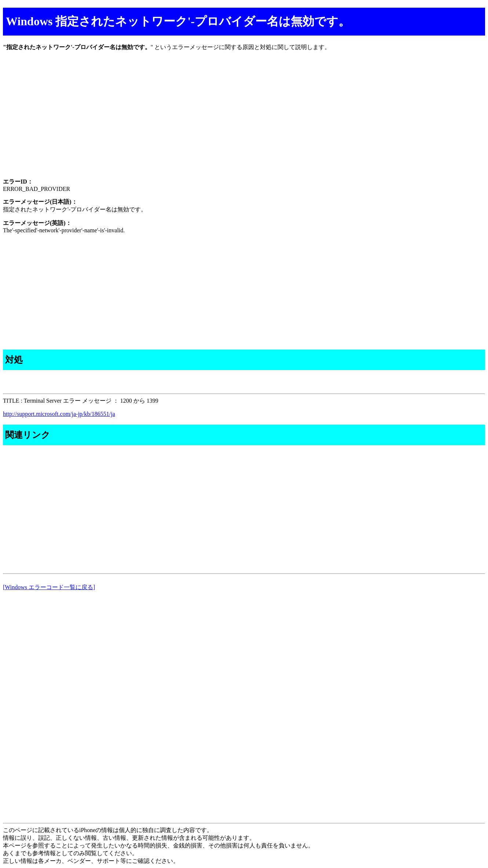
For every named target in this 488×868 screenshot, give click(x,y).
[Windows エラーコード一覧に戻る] (49, 587)
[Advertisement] (223, 121)
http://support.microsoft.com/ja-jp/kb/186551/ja (59, 414)
